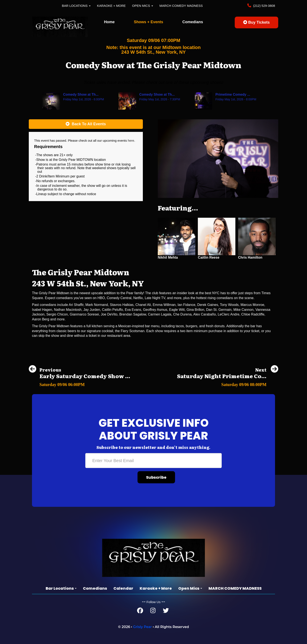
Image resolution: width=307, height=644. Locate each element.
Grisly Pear (142, 627)
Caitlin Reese (209, 257)
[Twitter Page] (166, 612)
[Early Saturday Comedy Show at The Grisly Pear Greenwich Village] (80, 383)
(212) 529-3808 (264, 6)
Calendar (123, 588)
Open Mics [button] (143, 6)
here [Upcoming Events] (131, 140)
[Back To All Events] (86, 124)
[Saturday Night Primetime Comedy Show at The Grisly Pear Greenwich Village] (228, 383)
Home (109, 22)
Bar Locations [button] (76, 6)
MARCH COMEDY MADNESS (181, 6)
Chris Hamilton (250, 257)
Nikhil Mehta (168, 257)
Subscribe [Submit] (156, 477)
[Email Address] (153, 461)
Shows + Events (149, 22)
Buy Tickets (256, 22)
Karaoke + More (111, 6)
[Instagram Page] (153, 612)
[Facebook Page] (140, 612)
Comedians (193, 22)
